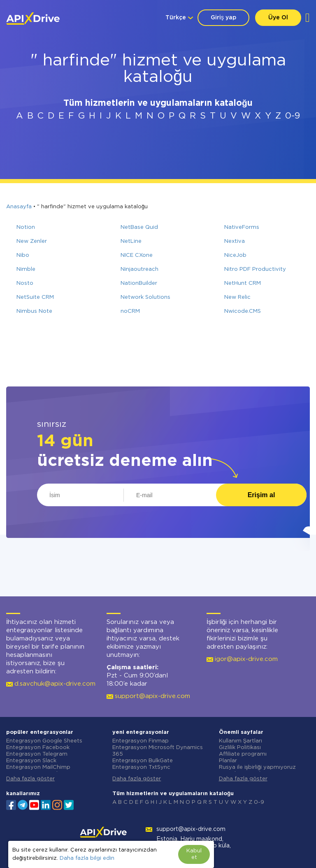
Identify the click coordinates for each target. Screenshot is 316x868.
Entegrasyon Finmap (141, 741)
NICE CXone (137, 255)
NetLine (131, 241)
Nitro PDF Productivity (255, 269)
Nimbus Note (34, 311)
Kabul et (194, 854)
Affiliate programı (243, 754)
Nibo (23, 255)
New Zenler (32, 241)
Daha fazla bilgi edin (87, 858)
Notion (26, 227)
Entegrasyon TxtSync (141, 767)
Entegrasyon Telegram (37, 754)
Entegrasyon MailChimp (38, 767)
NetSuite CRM (35, 297)
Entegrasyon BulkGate (143, 761)
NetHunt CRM (243, 283)
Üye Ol (278, 18)
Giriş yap (223, 18)
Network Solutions (145, 297)
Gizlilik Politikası (240, 748)
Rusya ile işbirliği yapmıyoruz (258, 767)
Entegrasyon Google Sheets (44, 741)
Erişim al (261, 495)
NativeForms (242, 227)
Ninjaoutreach (139, 269)
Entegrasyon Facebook (38, 748)
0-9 (293, 116)
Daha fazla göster (30, 779)
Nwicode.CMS (243, 311)
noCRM (130, 311)
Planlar (228, 761)
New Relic (237, 297)
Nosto (25, 283)
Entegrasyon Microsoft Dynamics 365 (158, 751)
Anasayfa (19, 207)
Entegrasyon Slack (31, 761)
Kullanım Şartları (241, 741)
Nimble (26, 269)
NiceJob (235, 255)
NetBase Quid (139, 227)
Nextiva (235, 241)
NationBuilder (139, 283)
